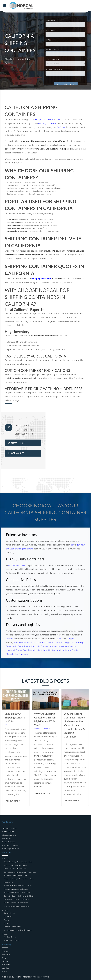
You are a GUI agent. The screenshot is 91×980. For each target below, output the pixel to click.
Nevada (59, 638)
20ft (72, 546)
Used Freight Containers (11, 845)
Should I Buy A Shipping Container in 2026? (16, 718)
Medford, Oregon (10, 937)
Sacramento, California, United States (17, 893)
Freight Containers (9, 842)
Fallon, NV (8, 920)
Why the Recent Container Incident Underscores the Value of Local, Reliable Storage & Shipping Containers (74, 725)
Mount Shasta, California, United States (18, 886)
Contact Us (6, 954)
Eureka (27, 641)
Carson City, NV (10, 913)
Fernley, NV (8, 923)
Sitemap (5, 961)
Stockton (60, 649)
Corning (65, 641)
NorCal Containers (17, 566)
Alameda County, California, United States (19, 862)
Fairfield (52, 649)
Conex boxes (7, 839)
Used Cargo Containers (10, 849)
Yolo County (35, 645)
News (8, 725)
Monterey (19, 641)
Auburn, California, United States (15, 865)
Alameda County (67, 645)
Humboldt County (15, 649)
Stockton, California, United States (16, 903)
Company (6, 951)
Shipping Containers (43, 729)
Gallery (5, 971)
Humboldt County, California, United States (19, 879)
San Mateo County (32, 649)
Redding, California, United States (16, 889)
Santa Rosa (24, 645)
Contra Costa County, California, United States (20, 872)
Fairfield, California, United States (16, 876)
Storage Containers (9, 835)
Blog (66, 740)
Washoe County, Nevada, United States (18, 930)
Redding (79, 641)
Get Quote (6, 965)
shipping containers (44, 120)
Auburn (44, 649)
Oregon (70, 638)
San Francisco (22, 653)
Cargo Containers (8, 832)
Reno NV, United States (12, 927)
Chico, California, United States (15, 869)
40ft (78, 546)
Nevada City (43, 641)
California (60, 120)
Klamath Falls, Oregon (12, 940)
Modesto (11, 653)
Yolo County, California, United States (17, 906)
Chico (72, 641)
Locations (6, 968)
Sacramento (12, 645)
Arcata (34, 641)
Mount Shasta (71, 649)
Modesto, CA (9, 882)
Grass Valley (55, 641)
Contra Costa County (50, 645)
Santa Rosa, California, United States (17, 899)
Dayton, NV (8, 916)
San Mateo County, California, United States (19, 896)
